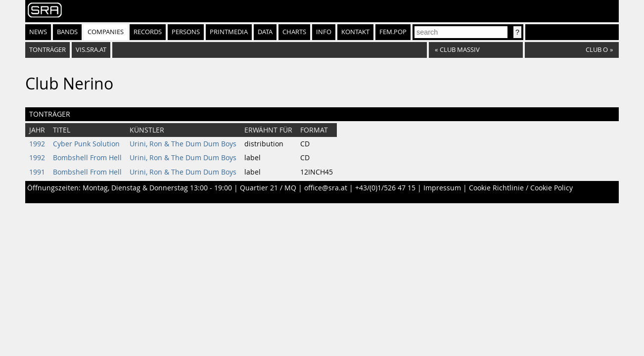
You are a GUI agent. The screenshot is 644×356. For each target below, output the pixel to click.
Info (324, 32)
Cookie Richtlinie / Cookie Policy (521, 188)
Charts (294, 32)
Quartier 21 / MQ (268, 188)
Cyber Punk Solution (86, 144)
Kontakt (355, 32)
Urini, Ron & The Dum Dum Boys (183, 144)
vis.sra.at (91, 50)
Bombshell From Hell (87, 158)
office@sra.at (326, 188)
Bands (67, 32)
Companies (106, 32)
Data (265, 32)
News (38, 32)
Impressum (442, 188)
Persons (186, 32)
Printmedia (229, 32)
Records (148, 32)
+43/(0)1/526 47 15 (385, 188)
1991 (37, 172)
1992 (37, 144)
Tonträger (47, 50)
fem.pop (393, 32)
